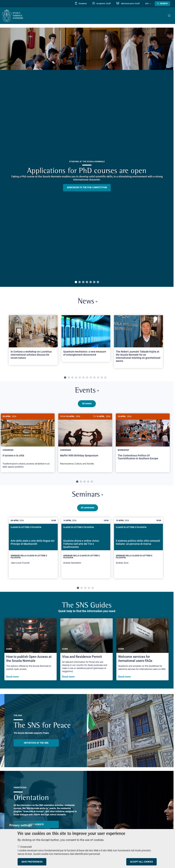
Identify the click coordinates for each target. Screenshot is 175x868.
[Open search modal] (162, 4)
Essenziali (26, 847)
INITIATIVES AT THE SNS (36, 740)
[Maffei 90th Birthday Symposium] (85, 441)
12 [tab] (105, 378)
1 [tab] (76, 282)
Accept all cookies (141, 862)
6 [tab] (94, 282)
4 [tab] (87, 282)
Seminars (87, 492)
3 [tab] (83, 282)
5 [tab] (91, 282)
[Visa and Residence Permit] (86, 647)
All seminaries (88, 505)
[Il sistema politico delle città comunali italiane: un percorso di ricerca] (138, 545)
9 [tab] (94, 378)
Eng (147, 4)
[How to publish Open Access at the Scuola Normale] (31, 647)
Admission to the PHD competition (87, 188)
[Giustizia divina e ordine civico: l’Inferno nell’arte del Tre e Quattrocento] (86, 545)
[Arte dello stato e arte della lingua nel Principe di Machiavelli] (33, 545)
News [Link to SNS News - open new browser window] (87, 302)
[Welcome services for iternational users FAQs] (143, 647)
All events (87, 404)
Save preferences (32, 862)
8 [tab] (91, 378)
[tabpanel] (87, 157)
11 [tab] (102, 378)
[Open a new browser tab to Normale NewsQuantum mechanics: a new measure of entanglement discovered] (86, 339)
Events (87, 391)
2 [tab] (80, 282)
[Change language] (150, 4)
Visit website (36, 822)
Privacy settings (21, 825)
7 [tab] (98, 282)
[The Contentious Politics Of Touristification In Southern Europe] (143, 440)
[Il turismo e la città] (28, 443)
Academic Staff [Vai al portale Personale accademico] (102, 3)
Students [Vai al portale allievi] (81, 3)
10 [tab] (98, 378)
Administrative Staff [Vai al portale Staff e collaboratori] (128, 3)
